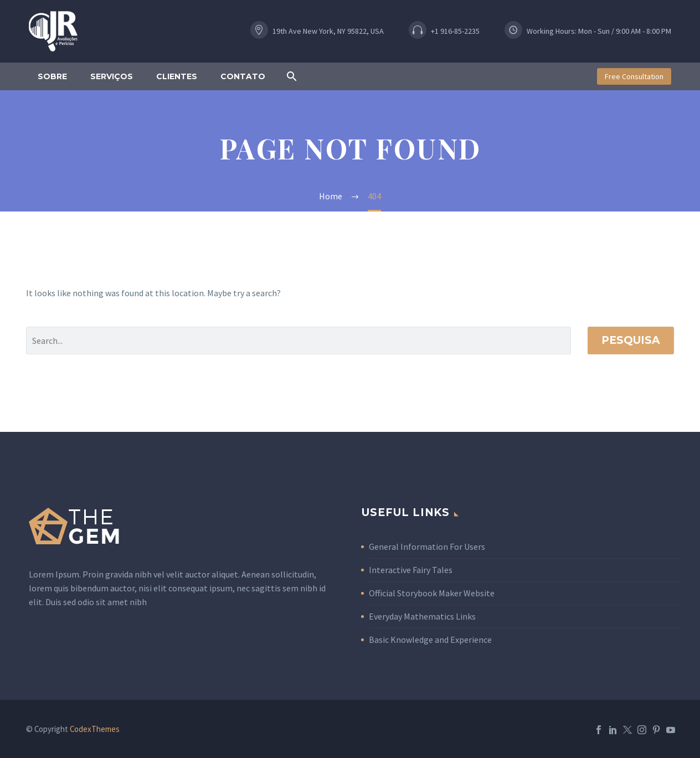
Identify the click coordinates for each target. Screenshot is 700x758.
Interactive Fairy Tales (411, 570)
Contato (243, 76)
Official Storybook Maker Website (432, 593)
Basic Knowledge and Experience (430, 640)
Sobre (52, 76)
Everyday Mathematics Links (422, 616)
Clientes (177, 76)
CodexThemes (95, 729)
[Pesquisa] (298, 341)
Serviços (112, 76)
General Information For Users (427, 546)
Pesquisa (631, 340)
